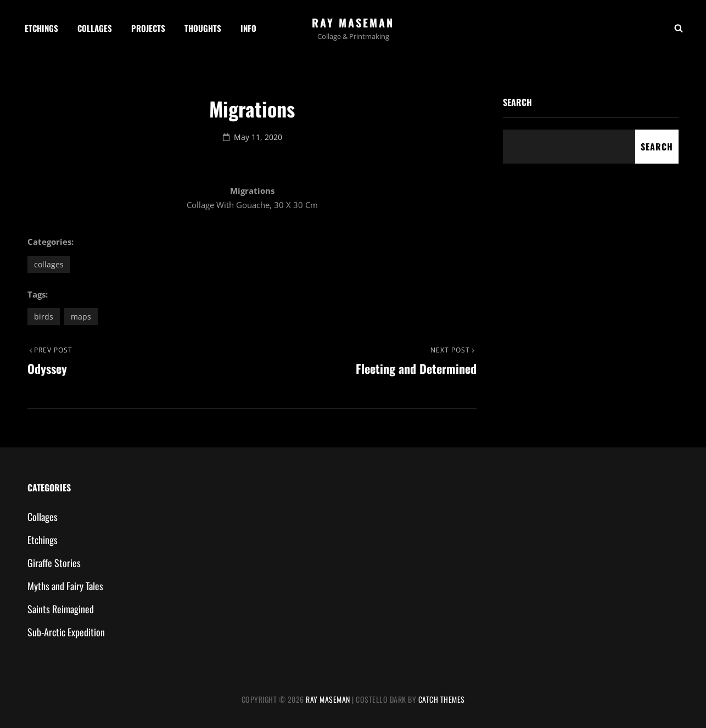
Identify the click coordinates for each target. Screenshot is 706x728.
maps (81, 317)
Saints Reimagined (61, 609)
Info (248, 28)
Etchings (41, 28)
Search (517, 102)
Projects (148, 28)
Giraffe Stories (54, 563)
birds (44, 317)
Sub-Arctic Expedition (66, 632)
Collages (95, 28)
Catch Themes (442, 699)
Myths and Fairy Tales (65, 586)
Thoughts (203, 28)
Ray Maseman (353, 23)
